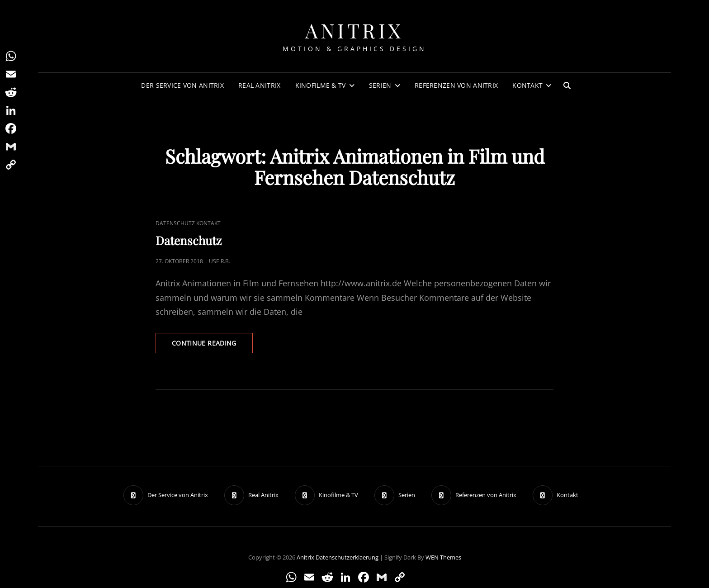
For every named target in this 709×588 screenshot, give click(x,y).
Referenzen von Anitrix (456, 85)
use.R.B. (220, 261)
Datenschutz (189, 240)
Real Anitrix (259, 85)
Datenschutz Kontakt (188, 223)
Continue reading (212, 343)
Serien (380, 85)
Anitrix (354, 30)
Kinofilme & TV (321, 85)
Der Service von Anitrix (182, 85)
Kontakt (527, 85)
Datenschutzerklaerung (347, 557)
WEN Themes (443, 557)
